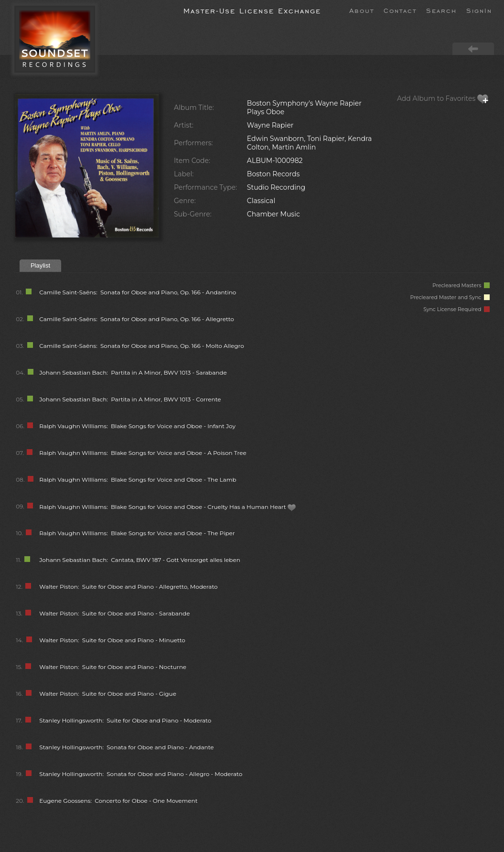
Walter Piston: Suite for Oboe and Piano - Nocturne (113, 667)
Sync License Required (456, 309)
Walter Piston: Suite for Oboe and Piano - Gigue (108, 694)
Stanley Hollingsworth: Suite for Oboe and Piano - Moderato (125, 720)
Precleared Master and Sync (450, 297)
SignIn (479, 10)
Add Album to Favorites (443, 98)
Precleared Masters (461, 286)
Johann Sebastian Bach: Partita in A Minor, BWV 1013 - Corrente (130, 399)
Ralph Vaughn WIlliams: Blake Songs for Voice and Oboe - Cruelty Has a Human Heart (168, 507)
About (362, 10)
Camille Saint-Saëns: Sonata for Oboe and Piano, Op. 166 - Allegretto (137, 319)
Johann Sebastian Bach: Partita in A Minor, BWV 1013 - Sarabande (133, 372)
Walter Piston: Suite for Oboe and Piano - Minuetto (112, 640)
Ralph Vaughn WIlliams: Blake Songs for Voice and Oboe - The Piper (137, 533)
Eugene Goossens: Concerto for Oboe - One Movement (118, 801)
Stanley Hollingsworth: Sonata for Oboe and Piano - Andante (126, 747)
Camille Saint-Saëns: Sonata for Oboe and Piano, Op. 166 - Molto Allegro (141, 346)
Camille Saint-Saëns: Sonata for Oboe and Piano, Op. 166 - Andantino (138, 292)
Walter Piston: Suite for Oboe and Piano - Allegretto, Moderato (128, 587)
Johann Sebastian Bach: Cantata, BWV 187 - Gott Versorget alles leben (140, 560)
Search (441, 10)
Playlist (40, 265)
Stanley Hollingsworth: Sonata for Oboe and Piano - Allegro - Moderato (141, 774)
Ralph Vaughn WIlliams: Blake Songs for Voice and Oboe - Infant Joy (137, 426)
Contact (400, 10)
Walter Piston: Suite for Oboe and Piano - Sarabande (114, 613)
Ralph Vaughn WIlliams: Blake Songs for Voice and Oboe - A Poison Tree (143, 453)
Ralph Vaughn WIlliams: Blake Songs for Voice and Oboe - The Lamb (138, 480)
